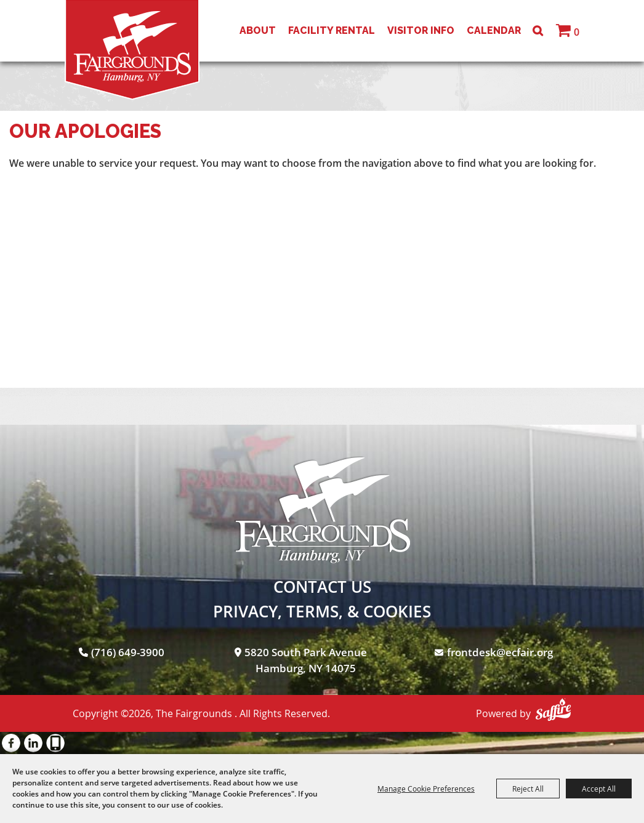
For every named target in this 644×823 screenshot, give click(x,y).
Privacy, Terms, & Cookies (322, 611)
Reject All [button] (528, 789)
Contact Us (322, 587)
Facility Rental (332, 30)
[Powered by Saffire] (553, 709)
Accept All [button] (599, 789)
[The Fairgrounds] (132, 50)
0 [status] (577, 32)
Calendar (494, 30)
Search (538, 31)
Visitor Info (421, 30)
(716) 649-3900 (128, 652)
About (258, 30)
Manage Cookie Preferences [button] (426, 789)
